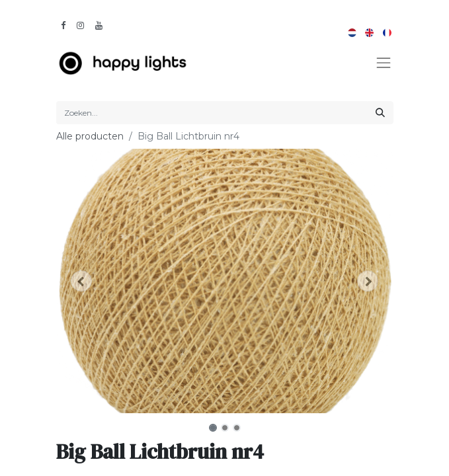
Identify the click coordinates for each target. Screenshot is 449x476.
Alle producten (90, 136)
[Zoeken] (380, 113)
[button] (82, 281)
